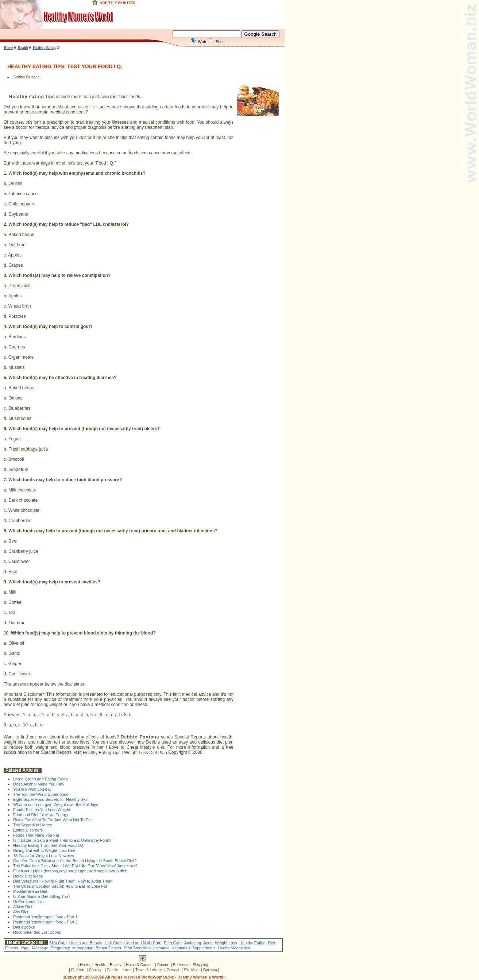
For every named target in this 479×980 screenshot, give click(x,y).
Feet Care (173, 943)
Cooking (96, 970)
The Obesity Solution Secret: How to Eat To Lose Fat (60, 886)
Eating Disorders (28, 830)
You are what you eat (32, 789)
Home (8, 48)
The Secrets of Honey (32, 825)
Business (181, 965)
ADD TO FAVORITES (117, 3)
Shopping (200, 965)
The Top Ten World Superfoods (41, 794)
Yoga (25, 948)
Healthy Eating (45, 48)
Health (23, 48)
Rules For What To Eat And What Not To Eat (52, 820)
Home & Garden (139, 965)
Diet (272, 943)
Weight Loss (226, 943)
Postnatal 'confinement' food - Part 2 (45, 922)
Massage (40, 948)
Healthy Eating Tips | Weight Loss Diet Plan (125, 753)
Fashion (78, 970)
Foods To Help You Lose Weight (42, 810)
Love (127, 970)
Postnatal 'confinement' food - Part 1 (45, 917)
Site (219, 42)
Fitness (11, 948)
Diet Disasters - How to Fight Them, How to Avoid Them (63, 881)
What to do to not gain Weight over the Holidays (56, 805)
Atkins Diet (23, 907)
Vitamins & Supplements (194, 948)
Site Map (191, 970)
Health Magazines (234, 948)
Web (202, 42)
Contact (173, 970)
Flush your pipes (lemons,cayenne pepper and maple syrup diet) (70, 871)
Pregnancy (60, 948)
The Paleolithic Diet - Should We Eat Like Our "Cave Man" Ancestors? (75, 866)
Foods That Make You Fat (36, 835)
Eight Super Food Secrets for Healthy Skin (51, 799)
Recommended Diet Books (37, 932)
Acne (208, 943)
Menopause (83, 948)
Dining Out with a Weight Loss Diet (44, 850)
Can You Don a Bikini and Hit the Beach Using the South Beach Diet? (75, 861)
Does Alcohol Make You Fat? (39, 784)
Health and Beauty (86, 943)
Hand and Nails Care (143, 943)
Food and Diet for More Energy (41, 815)
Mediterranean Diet (30, 891)
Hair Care (113, 943)
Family (113, 970)
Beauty (115, 965)
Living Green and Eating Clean (40, 779)
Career (163, 965)
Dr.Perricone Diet (28, 902)
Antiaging (193, 943)
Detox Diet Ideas (28, 876)
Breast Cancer (108, 948)
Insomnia (161, 948)
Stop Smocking (137, 948)
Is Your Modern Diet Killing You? (42, 896)
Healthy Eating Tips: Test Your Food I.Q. (49, 845)
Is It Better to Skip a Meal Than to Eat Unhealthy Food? (62, 840)
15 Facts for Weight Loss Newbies (44, 856)
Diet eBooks (24, 927)
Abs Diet (21, 912)
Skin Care (58, 943)
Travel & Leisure (148, 970)
